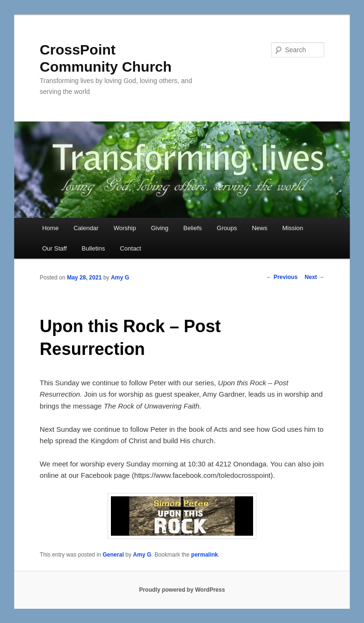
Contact (131, 248)
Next (314, 277)
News (259, 228)
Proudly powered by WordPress (182, 590)
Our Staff (55, 248)
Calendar (86, 228)
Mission (292, 228)
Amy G (120, 278)
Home (50, 228)
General (114, 555)
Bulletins (93, 248)
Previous (282, 277)
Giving (159, 228)
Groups (227, 228)
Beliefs (193, 228)
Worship (124, 228)
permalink (205, 555)
